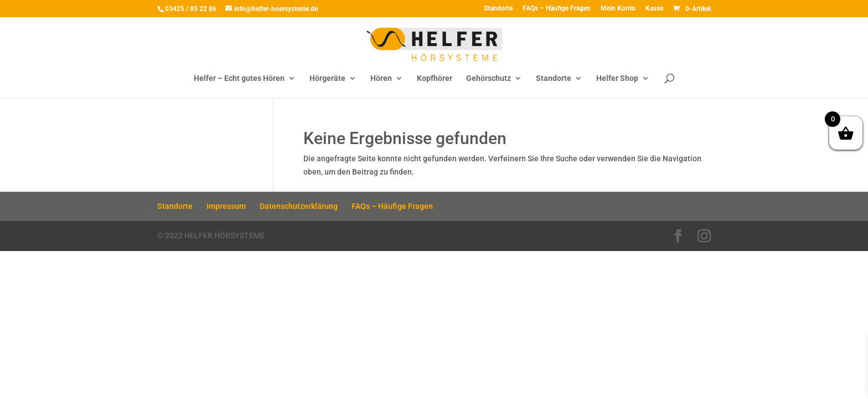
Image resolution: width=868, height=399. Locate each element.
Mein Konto (618, 9)
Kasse (654, 9)
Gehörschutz (489, 78)
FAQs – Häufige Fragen (557, 9)
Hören (381, 78)
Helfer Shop (617, 78)
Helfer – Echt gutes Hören (239, 78)
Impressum (226, 206)
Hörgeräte (327, 78)
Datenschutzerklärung (299, 206)
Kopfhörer (435, 78)
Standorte (498, 9)
